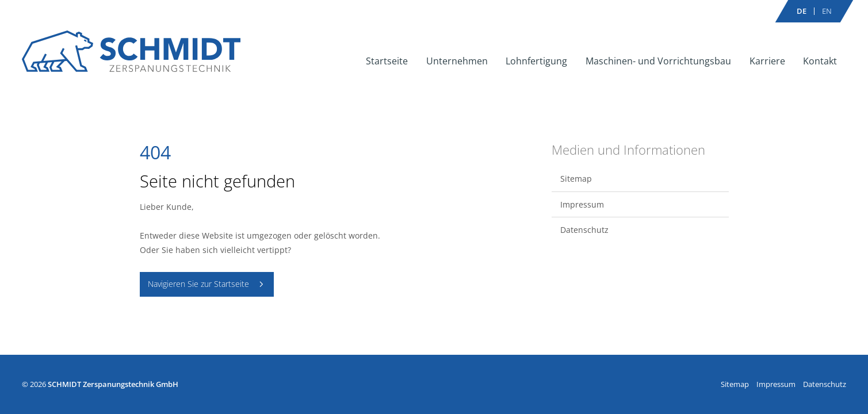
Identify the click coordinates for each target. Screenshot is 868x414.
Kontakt (820, 61)
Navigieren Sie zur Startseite (198, 284)
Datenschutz (584, 230)
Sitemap (576, 179)
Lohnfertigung (536, 61)
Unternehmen (457, 61)
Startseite (387, 61)
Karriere (767, 61)
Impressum (582, 204)
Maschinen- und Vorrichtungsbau (658, 61)
